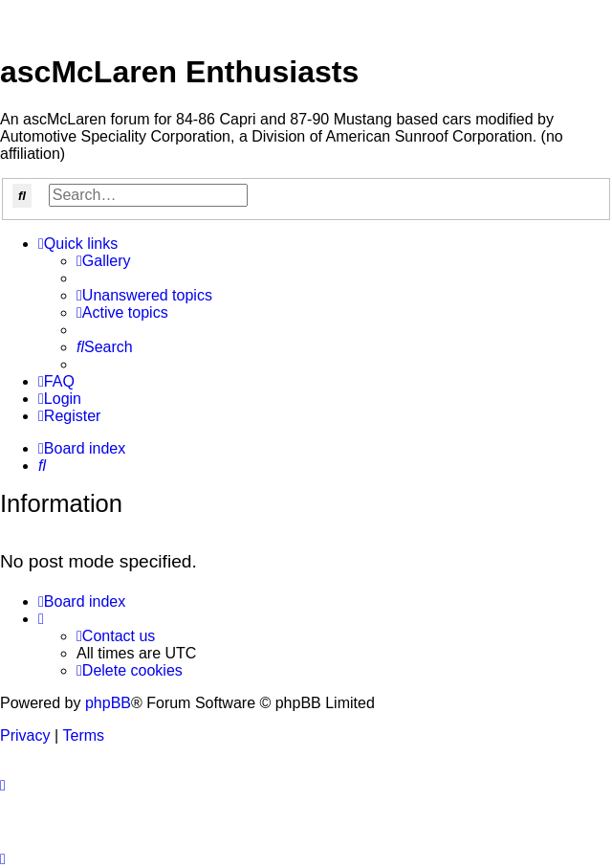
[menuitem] (104, 261)
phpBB (108, 703)
